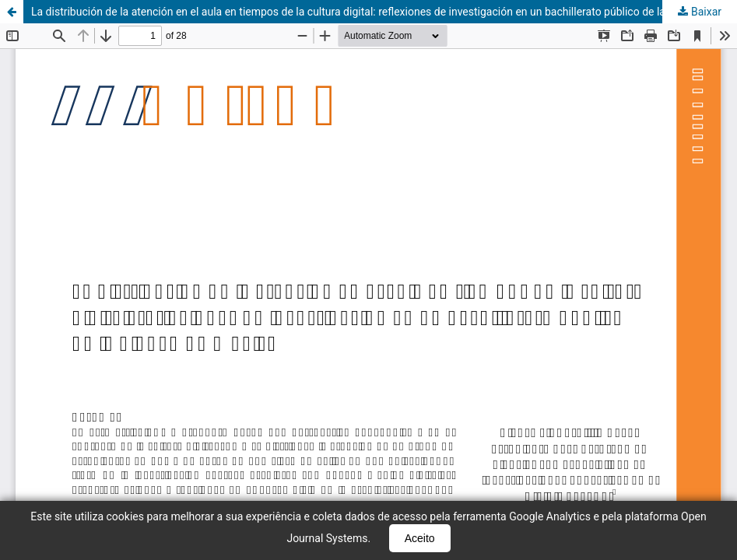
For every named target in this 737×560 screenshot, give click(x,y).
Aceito (420, 538)
